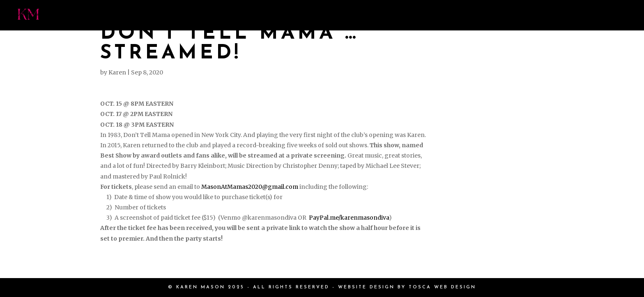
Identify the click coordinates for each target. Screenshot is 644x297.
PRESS (263, 15)
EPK (547, 15)
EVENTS (406, 15)
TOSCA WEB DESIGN (442, 287)
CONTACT (591, 15)
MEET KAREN (207, 15)
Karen (117, 72)
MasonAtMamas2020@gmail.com (250, 187)
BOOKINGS (461, 15)
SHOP (511, 15)
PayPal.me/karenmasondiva (349, 218)
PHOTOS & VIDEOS (333, 15)
